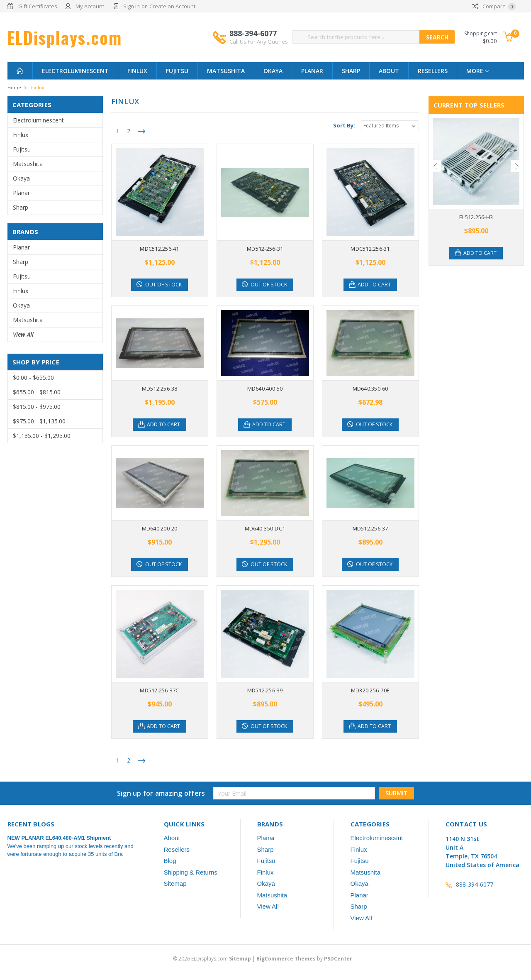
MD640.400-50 (265, 389)
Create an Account (172, 6)
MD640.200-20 (160, 528)
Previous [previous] (435, 166)
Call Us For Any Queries (259, 42)
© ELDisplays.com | (215, 959)
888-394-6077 (259, 37)
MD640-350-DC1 (265, 528)
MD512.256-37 (370, 528)
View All (23, 334)
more (477, 71)
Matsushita (226, 71)
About (389, 71)
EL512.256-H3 (476, 217)
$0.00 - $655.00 (33, 378)
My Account (90, 6)
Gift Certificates (38, 6)
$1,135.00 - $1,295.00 (42, 436)
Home (14, 87)
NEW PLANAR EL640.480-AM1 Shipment (59, 838)
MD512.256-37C (159, 690)
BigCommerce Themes (286, 959)
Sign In (132, 6)
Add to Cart (375, 285)
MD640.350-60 (370, 389)
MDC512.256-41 (159, 249)
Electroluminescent (75, 71)
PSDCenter (338, 959)
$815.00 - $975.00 (37, 407)
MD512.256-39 (265, 690)
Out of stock (164, 285)
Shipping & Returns (191, 872)
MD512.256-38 (160, 389)
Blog (170, 861)
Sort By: (344, 125)
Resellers (433, 71)
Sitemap (175, 883)
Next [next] (517, 166)
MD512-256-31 (265, 249)
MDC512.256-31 (370, 249)
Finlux (137, 71)
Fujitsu (177, 71)
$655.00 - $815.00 (37, 392)
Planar (312, 71)
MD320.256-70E (370, 690)
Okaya (273, 71)
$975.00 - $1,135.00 (39, 421)
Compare (494, 6)
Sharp (351, 71)
